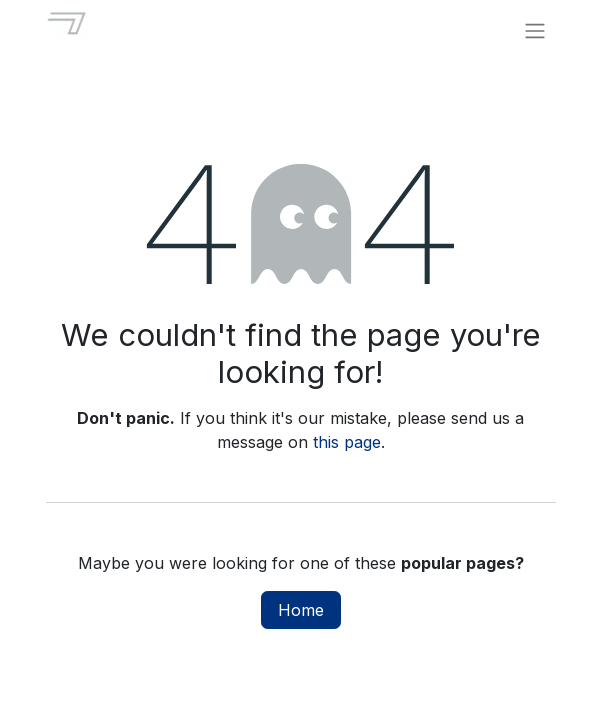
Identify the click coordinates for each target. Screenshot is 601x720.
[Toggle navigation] (535, 30)
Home (301, 610)
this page (347, 442)
